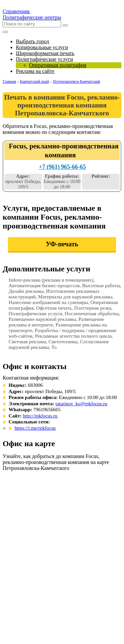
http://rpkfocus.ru (40, 416)
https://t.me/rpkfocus (35, 428)
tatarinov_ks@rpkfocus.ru (82, 404)
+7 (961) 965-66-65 (62, 167)
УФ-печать (62, 244)
